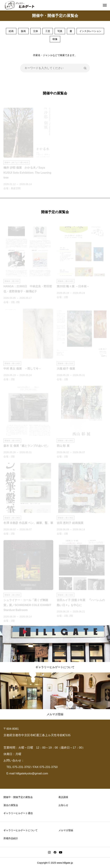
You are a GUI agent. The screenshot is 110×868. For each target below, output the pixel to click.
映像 (55, 39)
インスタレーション (90, 31)
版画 (23, 31)
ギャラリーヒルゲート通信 (18, 813)
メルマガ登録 (66, 830)
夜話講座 (63, 797)
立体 (36, 31)
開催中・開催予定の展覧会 (18, 797)
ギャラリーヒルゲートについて (21, 830)
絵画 (11, 31)
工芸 (48, 31)
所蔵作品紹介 (11, 838)
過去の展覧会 (11, 805)
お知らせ (63, 805)
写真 (60, 31)
